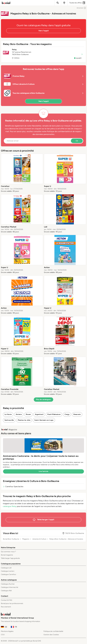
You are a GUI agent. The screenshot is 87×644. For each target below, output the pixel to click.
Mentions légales (7, 631)
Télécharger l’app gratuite (10, 558)
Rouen (28, 414)
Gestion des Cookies (51, 635)
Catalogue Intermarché (10, 587)
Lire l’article (43, 471)
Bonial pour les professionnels (12, 603)
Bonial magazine (7, 555)
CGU (3, 635)
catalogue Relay (10, 506)
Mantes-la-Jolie (24, 420)
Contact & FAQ (7, 600)
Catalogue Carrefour (9, 574)
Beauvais (77, 414)
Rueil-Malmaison (54, 414)
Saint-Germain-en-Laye (44, 420)
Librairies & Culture (39, 539)
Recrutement (6, 607)
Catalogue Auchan (8, 584)
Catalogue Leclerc (8, 571)
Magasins (26, 539)
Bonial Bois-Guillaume (11, 539)
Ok (77, 141)
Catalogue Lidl (6, 568)
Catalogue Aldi (6, 591)
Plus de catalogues (43, 399)
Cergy (67, 414)
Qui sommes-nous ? (8, 552)
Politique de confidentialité (53, 631)
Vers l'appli (44, 31)
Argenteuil (39, 414)
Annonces (81, 8)
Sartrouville (9, 420)
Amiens (19, 414)
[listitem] (22, 173)
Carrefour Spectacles (13, 486)
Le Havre (8, 414)
